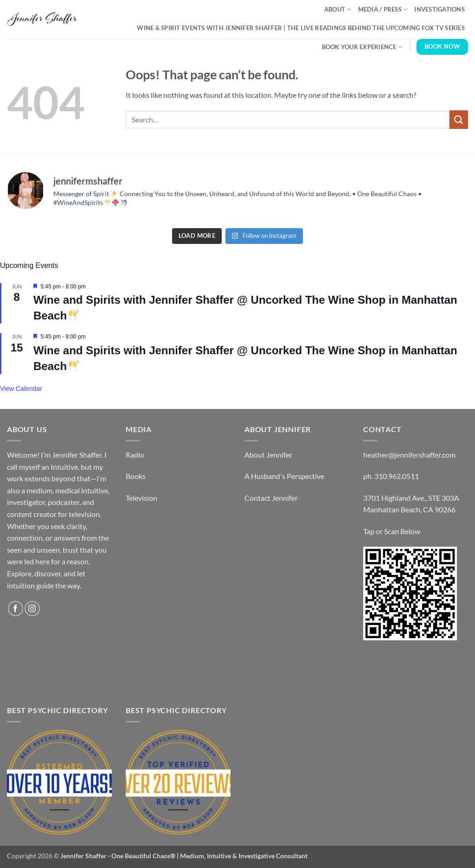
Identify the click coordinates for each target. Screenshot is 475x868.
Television (141, 498)
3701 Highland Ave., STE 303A (411, 498)
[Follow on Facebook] (16, 609)
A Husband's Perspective (284, 476)
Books (136, 476)
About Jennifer (268, 455)
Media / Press (383, 10)
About (338, 10)
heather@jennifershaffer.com (409, 455)
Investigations (440, 9)
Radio (135, 455)
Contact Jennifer (271, 498)
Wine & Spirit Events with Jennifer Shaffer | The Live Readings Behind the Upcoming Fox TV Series (301, 28)
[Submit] (459, 119)
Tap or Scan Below (392, 531)
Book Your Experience (363, 47)
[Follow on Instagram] (32, 609)
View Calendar (21, 389)
